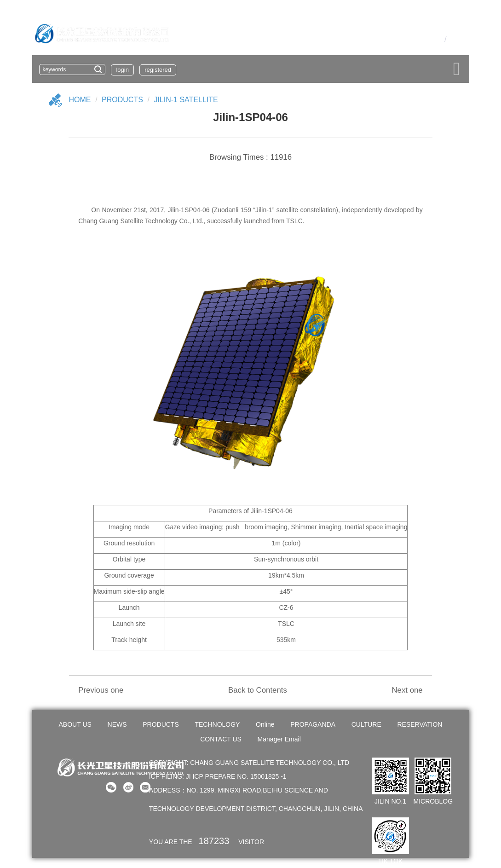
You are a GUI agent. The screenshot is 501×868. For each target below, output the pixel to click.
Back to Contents (258, 690)
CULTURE (366, 724)
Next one (407, 690)
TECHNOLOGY (217, 724)
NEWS (117, 724)
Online (265, 724)
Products (122, 100)
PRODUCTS (161, 724)
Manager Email (279, 739)
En (453, 39)
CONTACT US (221, 739)
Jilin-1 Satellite (186, 100)
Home (80, 100)
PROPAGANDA (313, 724)
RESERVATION (420, 724)
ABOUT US (75, 724)
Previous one (101, 690)
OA (423, 39)
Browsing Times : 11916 (250, 157)
